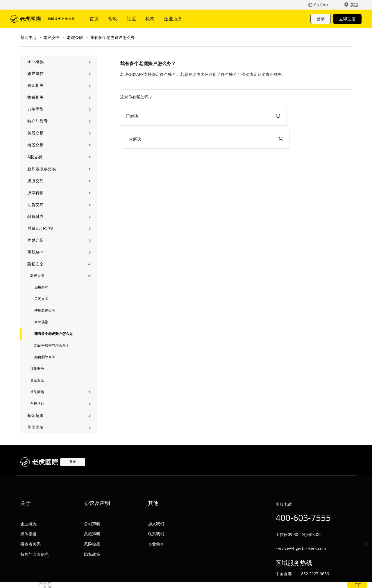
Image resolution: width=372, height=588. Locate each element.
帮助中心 (28, 37)
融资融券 (35, 216)
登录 (321, 19)
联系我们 (156, 534)
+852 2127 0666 (314, 574)
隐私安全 (52, 37)
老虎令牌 (75, 37)
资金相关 (35, 85)
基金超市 (35, 415)
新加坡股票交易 (42, 169)
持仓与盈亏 (37, 121)
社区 (131, 19)
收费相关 (35, 97)
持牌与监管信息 (35, 554)
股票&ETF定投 (40, 228)
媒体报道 (28, 534)
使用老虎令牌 (45, 310)
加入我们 (156, 524)
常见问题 (37, 392)
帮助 (113, 19)
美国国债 (35, 427)
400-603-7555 (303, 518)
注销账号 (37, 369)
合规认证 (37, 403)
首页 (94, 19)
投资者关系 (31, 544)
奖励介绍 (35, 240)
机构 (150, 19)
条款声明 (92, 534)
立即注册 (347, 19)
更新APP (35, 252)
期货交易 (35, 204)
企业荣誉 (156, 544)
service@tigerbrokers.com (301, 548)
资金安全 (37, 380)
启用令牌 (41, 287)
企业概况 (35, 61)
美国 (354, 5)
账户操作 (35, 73)
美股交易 (35, 133)
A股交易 (35, 157)
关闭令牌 (41, 299)
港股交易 (35, 145)
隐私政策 (92, 554)
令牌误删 (41, 322)
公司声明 (92, 524)
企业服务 (173, 19)
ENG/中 (321, 5)
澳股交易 (35, 181)
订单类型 (35, 109)
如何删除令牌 (45, 357)
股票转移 (35, 192)
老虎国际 (42, 19)
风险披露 (92, 544)
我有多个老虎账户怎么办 (112, 37)
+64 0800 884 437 (316, 584)
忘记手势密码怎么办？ (52, 345)
